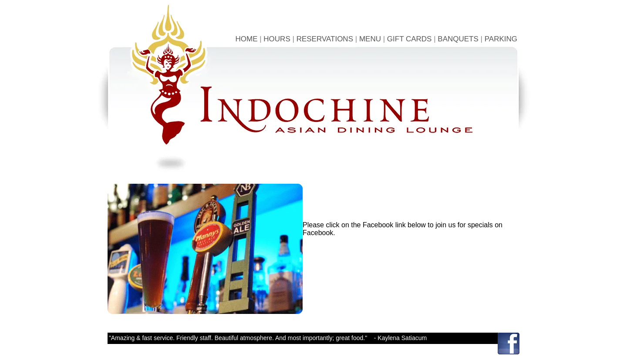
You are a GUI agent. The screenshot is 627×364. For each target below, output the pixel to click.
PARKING (501, 39)
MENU (370, 39)
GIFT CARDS (410, 39)
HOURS (277, 39)
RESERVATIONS (325, 39)
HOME (246, 39)
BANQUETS (458, 39)
